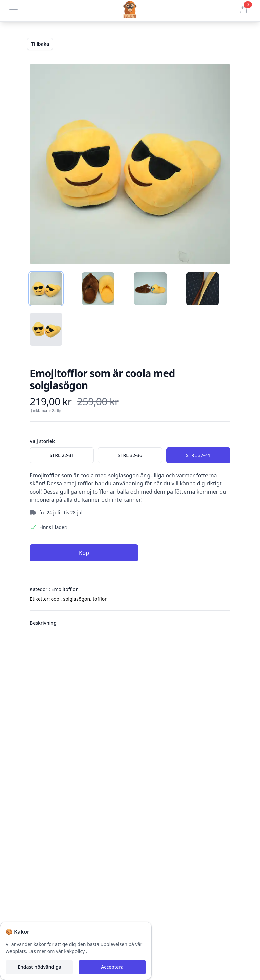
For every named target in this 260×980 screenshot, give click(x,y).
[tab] (46, 289)
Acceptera (112, 967)
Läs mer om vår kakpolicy (57, 951)
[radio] (62, 455)
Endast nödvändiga (39, 967)
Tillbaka (40, 44)
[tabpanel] (130, 164)
